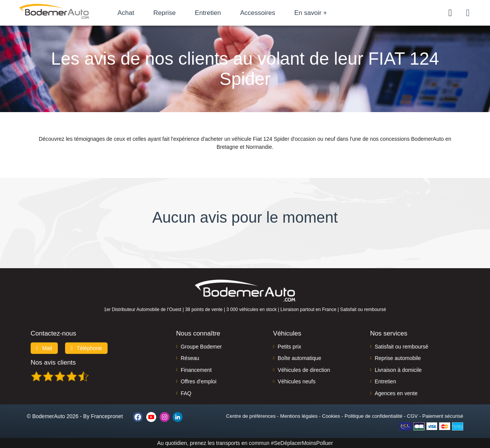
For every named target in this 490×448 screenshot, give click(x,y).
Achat (126, 13)
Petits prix (289, 347)
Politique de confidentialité (373, 416)
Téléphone (87, 348)
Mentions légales (299, 416)
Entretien (208, 13)
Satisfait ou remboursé (402, 347)
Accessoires (258, 13)
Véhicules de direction (304, 370)
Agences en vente (396, 393)
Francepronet (107, 416)
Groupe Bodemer (201, 347)
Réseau (190, 358)
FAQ (186, 393)
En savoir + (311, 13)
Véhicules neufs (296, 381)
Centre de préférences (251, 416)
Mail (44, 348)
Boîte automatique (299, 358)
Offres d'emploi (198, 381)
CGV (412, 416)
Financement (196, 370)
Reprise (164, 13)
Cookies (331, 416)
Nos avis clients (53, 362)
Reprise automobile (398, 358)
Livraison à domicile (398, 370)
